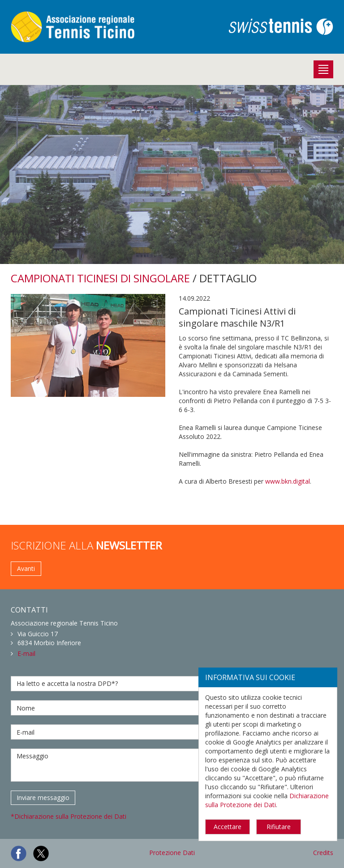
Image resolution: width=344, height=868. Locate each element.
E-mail (26, 653)
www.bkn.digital (288, 481)
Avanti (26, 568)
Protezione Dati (172, 853)
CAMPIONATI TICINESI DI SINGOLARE (100, 278)
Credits (323, 853)
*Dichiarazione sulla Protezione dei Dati (69, 816)
